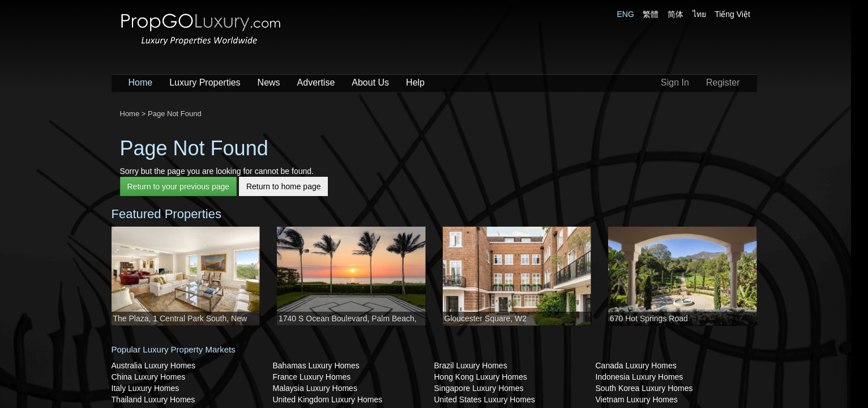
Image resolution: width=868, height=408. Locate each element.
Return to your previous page (179, 186)
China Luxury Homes (149, 377)
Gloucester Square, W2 (486, 318)
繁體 (651, 14)
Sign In (675, 82)
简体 (675, 14)
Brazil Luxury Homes (471, 365)
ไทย (699, 14)
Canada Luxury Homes (636, 365)
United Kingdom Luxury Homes (328, 399)
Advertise (316, 82)
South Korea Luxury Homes (644, 388)
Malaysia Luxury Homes (315, 388)
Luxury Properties (205, 82)
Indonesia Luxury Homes (640, 377)
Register (723, 82)
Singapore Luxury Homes (479, 388)
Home (141, 82)
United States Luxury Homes (485, 399)
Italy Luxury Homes (146, 388)
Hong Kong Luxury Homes (481, 377)
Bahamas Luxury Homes (316, 365)
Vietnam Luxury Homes (637, 399)
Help (415, 82)
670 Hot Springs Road (649, 318)
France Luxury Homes (312, 377)
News (269, 82)
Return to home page (284, 186)
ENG (626, 14)
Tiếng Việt (732, 14)
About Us (370, 82)
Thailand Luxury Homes (153, 399)
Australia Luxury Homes (154, 365)
